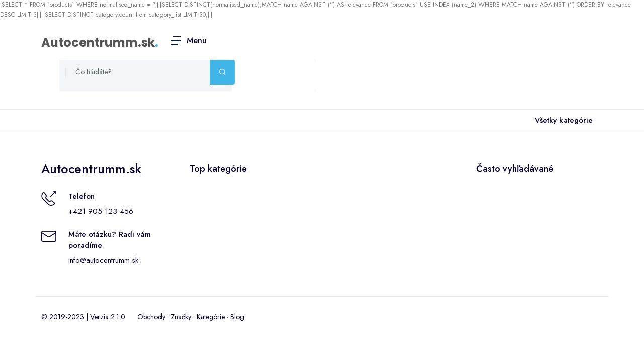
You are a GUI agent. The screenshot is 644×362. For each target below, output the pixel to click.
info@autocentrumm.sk (103, 260)
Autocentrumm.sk (98, 42)
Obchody (151, 317)
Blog (237, 317)
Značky (181, 317)
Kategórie (211, 317)
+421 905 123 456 (101, 211)
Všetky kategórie (562, 121)
